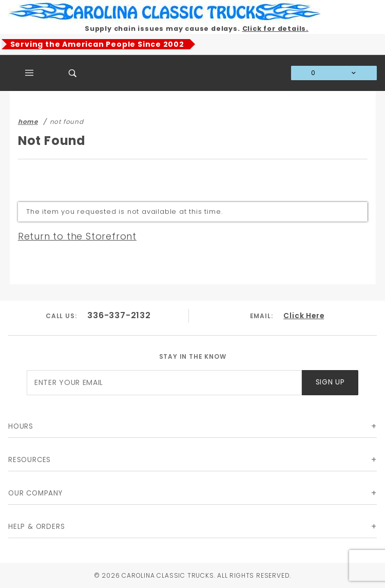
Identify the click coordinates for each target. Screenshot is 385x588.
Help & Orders (36, 527)
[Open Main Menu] (30, 73)
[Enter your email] (164, 383)
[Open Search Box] (73, 73)
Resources (30, 460)
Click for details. (275, 29)
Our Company (35, 493)
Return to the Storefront (77, 236)
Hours (21, 426)
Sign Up (330, 382)
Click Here (304, 315)
